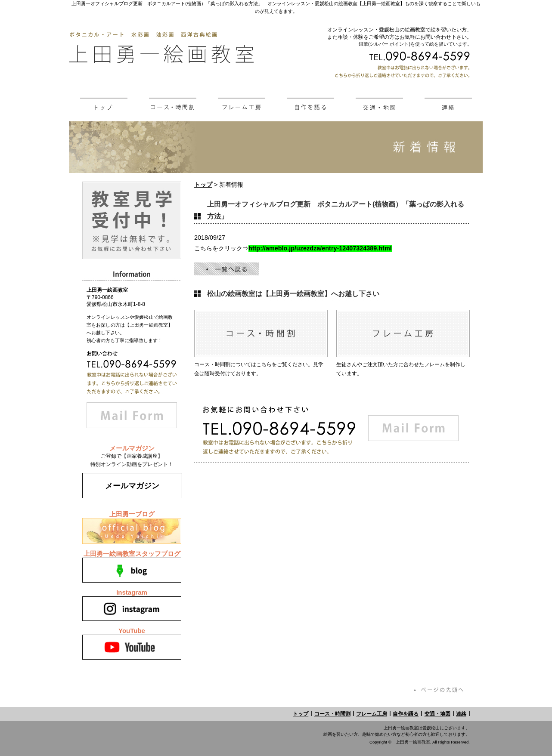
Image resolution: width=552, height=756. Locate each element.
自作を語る (406, 714)
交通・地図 (437, 714)
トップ (203, 185)
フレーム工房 (372, 714)
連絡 (461, 714)
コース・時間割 (332, 714)
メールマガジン (132, 486)
